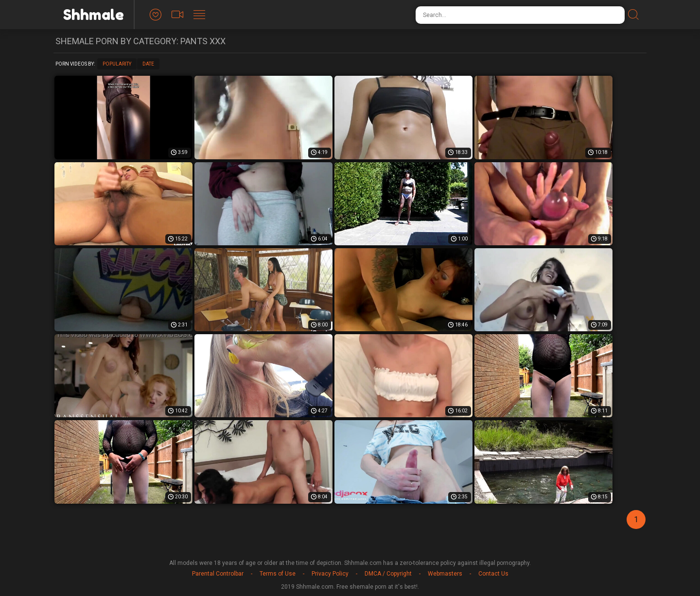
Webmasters (445, 574)
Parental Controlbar (218, 574)
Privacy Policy (330, 574)
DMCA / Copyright (388, 574)
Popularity (117, 64)
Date (148, 64)
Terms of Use (278, 574)
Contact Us (493, 574)
